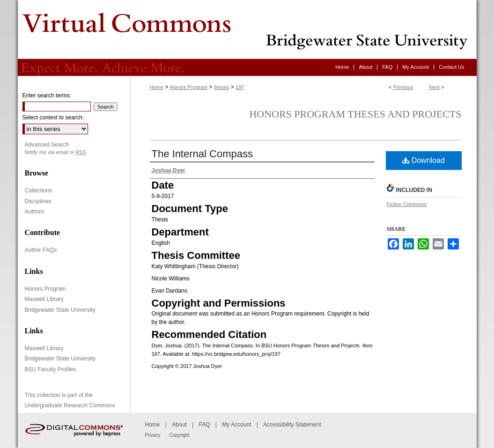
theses (221, 87)
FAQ (204, 425)
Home (157, 87)
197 (240, 87)
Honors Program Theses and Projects (355, 114)
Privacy (153, 435)
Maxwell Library (44, 299)
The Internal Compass (202, 154)
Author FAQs (41, 250)
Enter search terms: (47, 95)
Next (434, 87)
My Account (236, 425)
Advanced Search (47, 145)
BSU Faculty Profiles (51, 369)
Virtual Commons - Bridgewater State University (247, 29)
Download (424, 160)
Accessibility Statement (292, 425)
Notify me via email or (55, 152)
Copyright (180, 435)
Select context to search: (53, 118)
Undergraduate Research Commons (70, 405)
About (179, 425)
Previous (403, 87)
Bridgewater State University (60, 310)
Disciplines (38, 201)
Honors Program (189, 87)
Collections (39, 191)
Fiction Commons (407, 204)
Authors (34, 212)
